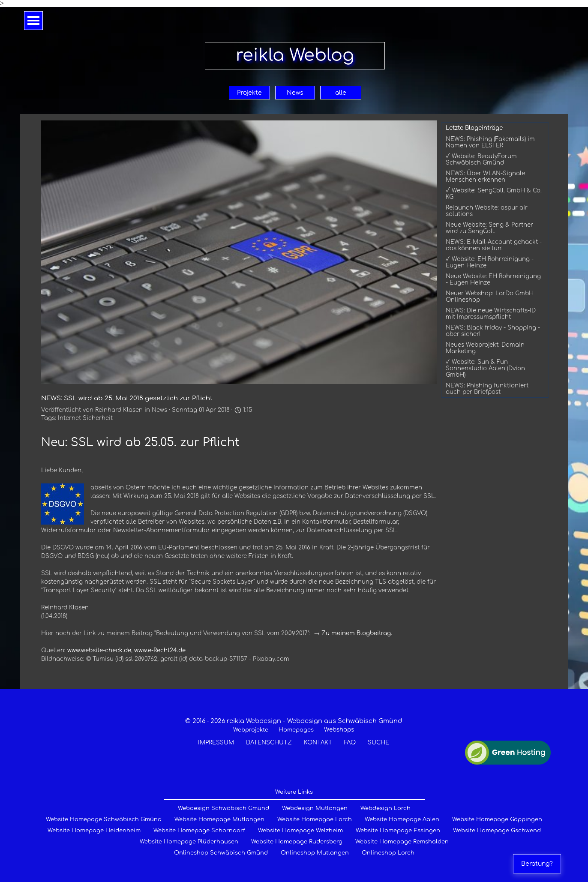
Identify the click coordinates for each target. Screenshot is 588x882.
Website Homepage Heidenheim (94, 831)
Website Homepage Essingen (398, 831)
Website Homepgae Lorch (315, 819)
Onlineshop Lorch (388, 853)
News (295, 93)
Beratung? (537, 864)
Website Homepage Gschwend (497, 831)
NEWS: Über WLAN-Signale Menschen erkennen (485, 177)
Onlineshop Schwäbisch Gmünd (221, 853)
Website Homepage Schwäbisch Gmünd (104, 819)
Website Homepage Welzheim (300, 831)
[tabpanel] (293, 732)
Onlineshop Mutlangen (315, 853)
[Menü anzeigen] (33, 21)
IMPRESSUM (216, 742)
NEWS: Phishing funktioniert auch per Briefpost (487, 389)
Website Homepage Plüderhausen (189, 842)
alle (341, 93)
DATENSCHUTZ (269, 742)
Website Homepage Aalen (402, 819)
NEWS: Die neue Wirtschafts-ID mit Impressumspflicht (491, 314)
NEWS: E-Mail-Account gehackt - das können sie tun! (494, 245)
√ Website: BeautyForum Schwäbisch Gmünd (481, 159)
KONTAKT (318, 742)
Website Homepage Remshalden (402, 842)
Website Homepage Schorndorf (199, 831)
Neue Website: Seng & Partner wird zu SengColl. (489, 228)
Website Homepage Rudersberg (297, 842)
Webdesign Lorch (385, 808)
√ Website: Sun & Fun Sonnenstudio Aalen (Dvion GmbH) (485, 368)
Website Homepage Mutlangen (219, 819)
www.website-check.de (99, 650)
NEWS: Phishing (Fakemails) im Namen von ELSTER (490, 142)
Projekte (249, 93)
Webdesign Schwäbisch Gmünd (223, 808)
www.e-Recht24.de (160, 650)
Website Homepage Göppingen (497, 819)
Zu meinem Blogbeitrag (356, 633)
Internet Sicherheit (85, 418)
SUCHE (378, 742)
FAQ (350, 742)
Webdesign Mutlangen (315, 808)
